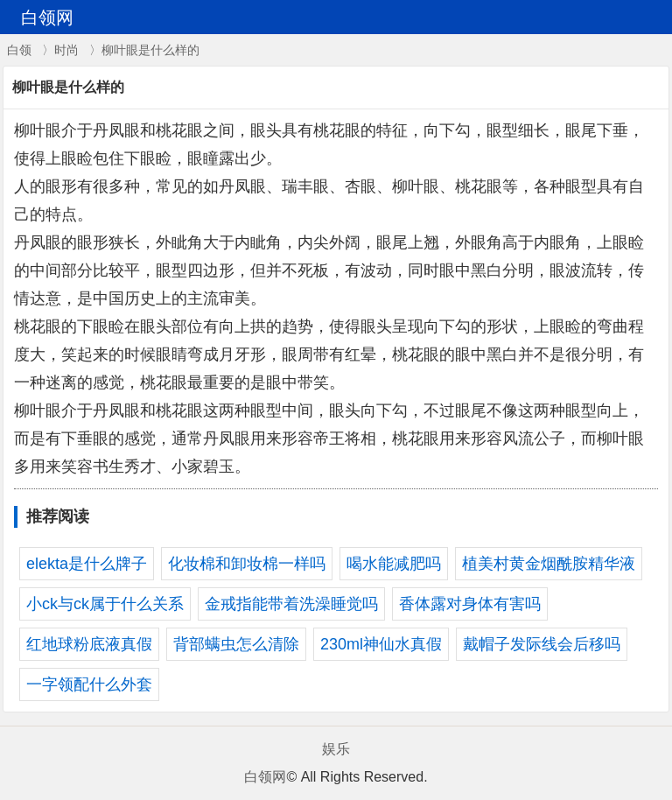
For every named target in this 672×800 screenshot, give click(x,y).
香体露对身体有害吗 (470, 604)
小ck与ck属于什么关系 (105, 604)
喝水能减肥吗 (394, 564)
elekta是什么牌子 (87, 564)
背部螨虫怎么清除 (236, 644)
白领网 (265, 777)
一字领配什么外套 (89, 684)
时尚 (66, 50)
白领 (19, 50)
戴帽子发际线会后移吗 (542, 644)
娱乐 (336, 749)
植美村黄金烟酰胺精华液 (549, 564)
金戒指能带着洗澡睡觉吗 (291, 604)
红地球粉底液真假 (89, 644)
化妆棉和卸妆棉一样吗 (247, 564)
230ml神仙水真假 (381, 644)
